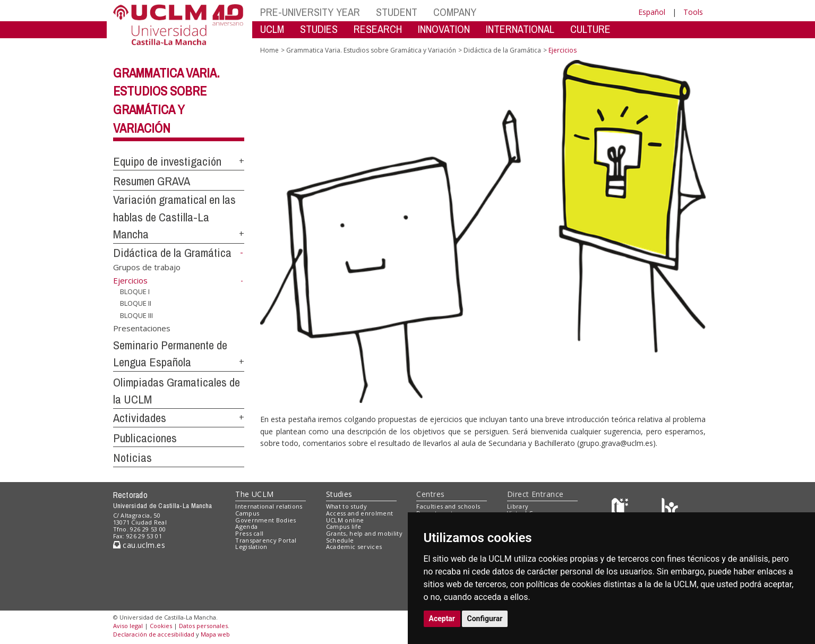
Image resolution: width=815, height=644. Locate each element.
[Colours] (670, 509)
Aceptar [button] (442, 619)
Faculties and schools (448, 506)
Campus (247, 513)
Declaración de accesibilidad (154, 634)
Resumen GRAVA (152, 181)
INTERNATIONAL (520, 29)
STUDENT (397, 12)
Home (269, 50)
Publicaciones (145, 438)
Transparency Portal (266, 540)
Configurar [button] (485, 619)
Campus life (344, 526)
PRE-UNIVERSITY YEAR (310, 12)
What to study (346, 506)
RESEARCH (378, 29)
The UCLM (254, 494)
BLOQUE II (136, 303)
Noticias (132, 458)
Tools (693, 12)
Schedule (340, 540)
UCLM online (345, 520)
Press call (249, 533)
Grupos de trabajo (147, 267)
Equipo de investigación (167, 161)
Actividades (140, 418)
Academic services (354, 547)
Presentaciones (142, 328)
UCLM (272, 29)
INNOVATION (444, 29)
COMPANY (455, 12)
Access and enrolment (360, 513)
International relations (269, 506)
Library (518, 506)
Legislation (251, 547)
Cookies (161, 626)
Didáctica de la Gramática (172, 253)
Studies (339, 494)
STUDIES (319, 29)
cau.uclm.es (139, 545)
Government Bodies (266, 520)
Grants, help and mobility (364, 533)
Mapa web (215, 634)
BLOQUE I (135, 291)
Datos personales (203, 626)
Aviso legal (128, 626)
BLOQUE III (136, 315)
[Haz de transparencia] (621, 509)
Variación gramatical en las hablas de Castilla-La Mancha (174, 217)
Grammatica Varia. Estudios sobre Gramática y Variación (371, 50)
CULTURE (590, 29)
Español (652, 12)
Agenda (246, 526)
